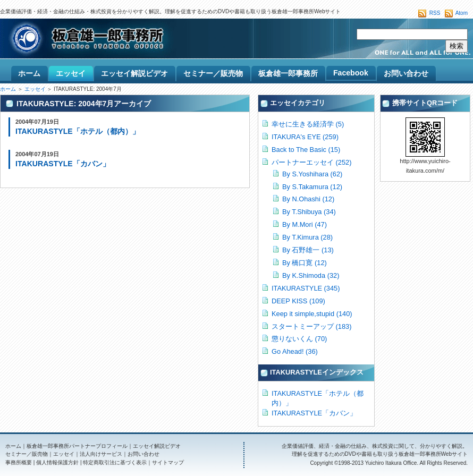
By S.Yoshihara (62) (312, 174)
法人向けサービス (101, 454)
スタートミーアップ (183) (311, 326)
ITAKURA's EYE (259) (305, 137)
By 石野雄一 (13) (308, 250)
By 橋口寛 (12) (305, 263)
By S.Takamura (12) (312, 187)
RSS (435, 13)
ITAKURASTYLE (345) (306, 288)
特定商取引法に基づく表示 (115, 462)
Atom (462, 13)
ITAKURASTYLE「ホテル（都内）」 (78, 131)
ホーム (8, 89)
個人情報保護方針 (57, 462)
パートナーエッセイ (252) (311, 162)
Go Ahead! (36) (295, 351)
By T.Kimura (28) (307, 237)
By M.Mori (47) (305, 224)
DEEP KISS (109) (298, 301)
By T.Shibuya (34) (309, 212)
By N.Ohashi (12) (308, 199)
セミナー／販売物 (27, 454)
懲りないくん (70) (299, 339)
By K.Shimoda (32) (311, 275)
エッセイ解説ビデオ (157, 446)
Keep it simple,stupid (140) (312, 314)
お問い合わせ (143, 454)
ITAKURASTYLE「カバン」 (63, 164)
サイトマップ (168, 462)
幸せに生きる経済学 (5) (308, 124)
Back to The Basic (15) (306, 150)
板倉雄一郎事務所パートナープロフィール (77, 446)
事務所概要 (19, 462)
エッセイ (35, 89)
